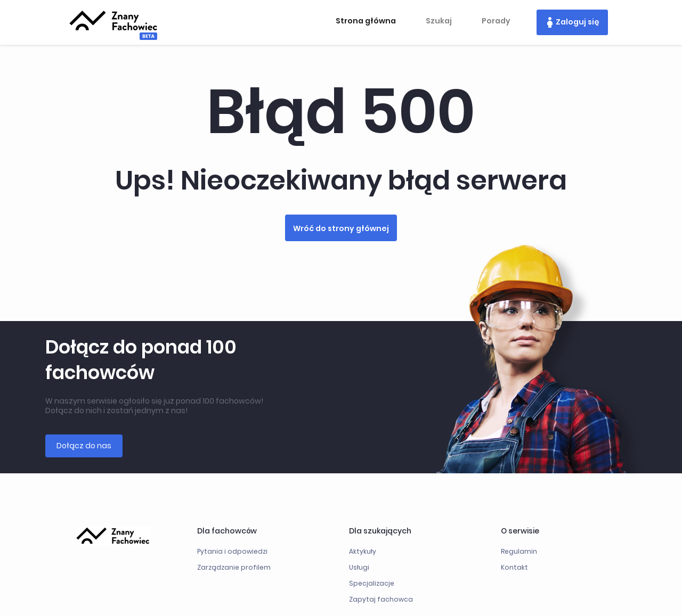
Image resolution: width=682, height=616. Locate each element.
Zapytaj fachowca (381, 599)
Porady (496, 21)
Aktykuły (363, 551)
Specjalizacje (372, 583)
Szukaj (439, 21)
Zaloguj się (578, 22)
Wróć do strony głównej (341, 228)
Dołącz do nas (84, 446)
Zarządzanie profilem (234, 567)
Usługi (359, 567)
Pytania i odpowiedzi (232, 551)
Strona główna (366, 21)
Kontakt (514, 567)
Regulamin (519, 551)
